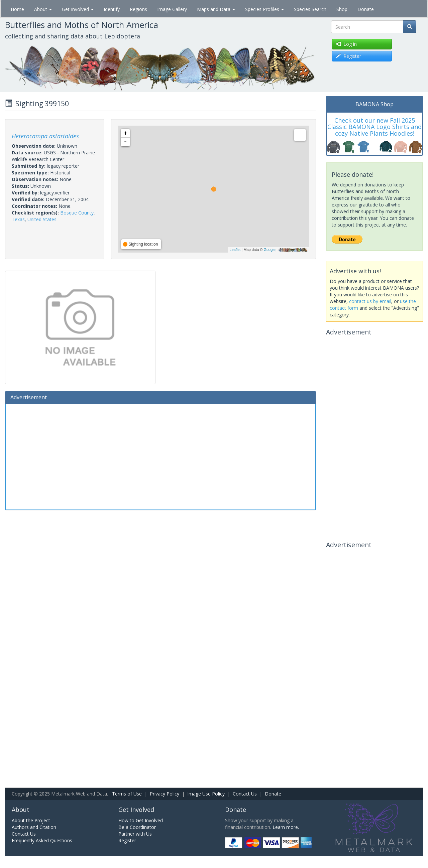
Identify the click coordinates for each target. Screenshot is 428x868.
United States (42, 219)
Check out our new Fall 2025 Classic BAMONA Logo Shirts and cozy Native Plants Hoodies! (374, 127)
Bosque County (77, 213)
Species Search (310, 9)
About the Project (31, 820)
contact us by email (370, 301)
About (43, 9)
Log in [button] (346, 44)
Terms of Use (127, 794)
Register (127, 840)
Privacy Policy (165, 794)
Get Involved (78, 9)
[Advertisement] (160, 456)
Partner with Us (135, 834)
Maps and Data (216, 9)
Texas (18, 219)
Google (269, 250)
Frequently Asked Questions (42, 840)
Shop (342, 9)
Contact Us (245, 794)
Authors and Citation (34, 827)
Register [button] (349, 56)
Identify (112, 9)
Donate (366, 9)
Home (17, 9)
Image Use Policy (206, 794)
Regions (138, 9)
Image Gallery (172, 9)
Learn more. (286, 827)
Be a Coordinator (137, 827)
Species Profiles (264, 9)
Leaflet (235, 250)
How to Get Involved (141, 820)
